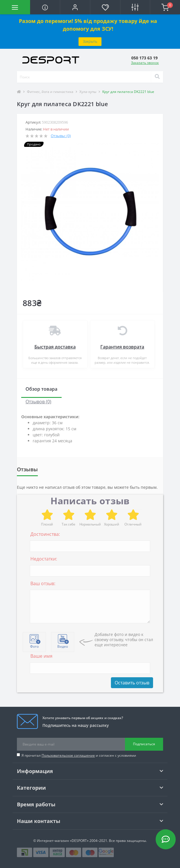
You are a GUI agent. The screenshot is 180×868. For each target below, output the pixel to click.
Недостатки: (44, 559)
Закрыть (90, 41)
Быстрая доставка (55, 347)
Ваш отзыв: (43, 583)
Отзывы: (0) (61, 136)
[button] (75, 7)
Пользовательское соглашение (68, 755)
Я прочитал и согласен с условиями (79, 755)
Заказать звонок (145, 63)
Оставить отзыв (132, 683)
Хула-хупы (88, 92)
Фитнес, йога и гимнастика (50, 92)
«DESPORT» (79, 841)
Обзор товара (41, 389)
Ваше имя (41, 656)
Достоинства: (45, 534)
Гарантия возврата (122, 347)
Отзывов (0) (38, 402)
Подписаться (144, 744)
